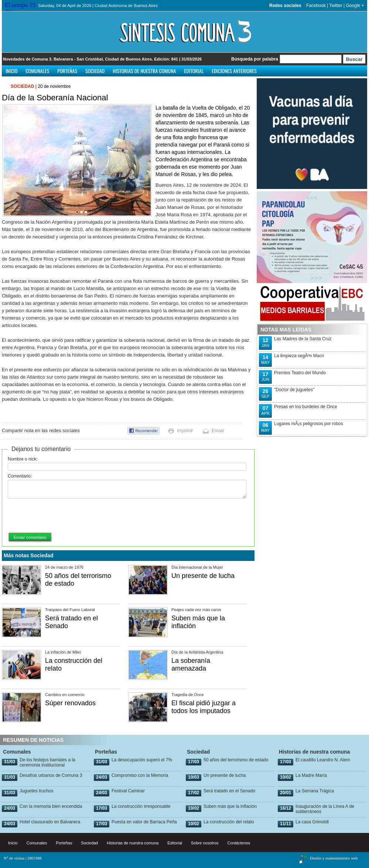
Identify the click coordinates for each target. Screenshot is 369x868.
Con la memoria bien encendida (51, 806)
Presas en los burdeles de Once (306, 407)
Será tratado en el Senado (229, 791)
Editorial (194, 71)
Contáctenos (239, 843)
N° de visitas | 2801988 (23, 858)
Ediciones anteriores (234, 71)
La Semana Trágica (315, 791)
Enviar (218, 431)
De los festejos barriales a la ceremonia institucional (47, 762)
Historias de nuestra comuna (144, 71)
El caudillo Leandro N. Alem (323, 760)
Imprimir (185, 431)
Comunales (38, 71)
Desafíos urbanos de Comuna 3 (51, 775)
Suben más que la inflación (230, 806)
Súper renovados (70, 703)
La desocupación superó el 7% (142, 760)
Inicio (12, 71)
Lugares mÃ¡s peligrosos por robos (309, 424)
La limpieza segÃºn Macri (299, 356)
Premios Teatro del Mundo (300, 373)
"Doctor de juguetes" (294, 390)
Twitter (336, 6)
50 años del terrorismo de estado (236, 760)
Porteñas (67, 71)
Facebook (316, 6)
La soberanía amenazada (191, 664)
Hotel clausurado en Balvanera (50, 822)
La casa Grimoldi (312, 822)
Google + (355, 6)
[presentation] (64, 516)
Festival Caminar (128, 791)
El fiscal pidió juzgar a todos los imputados (204, 707)
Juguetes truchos (36, 791)
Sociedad (95, 71)
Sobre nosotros (205, 843)
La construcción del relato (229, 822)
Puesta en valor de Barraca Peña (144, 822)
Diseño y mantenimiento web (334, 858)
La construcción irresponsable (141, 806)
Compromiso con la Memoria (140, 775)
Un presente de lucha (203, 576)
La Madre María (311, 775)
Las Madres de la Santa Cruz (303, 339)
